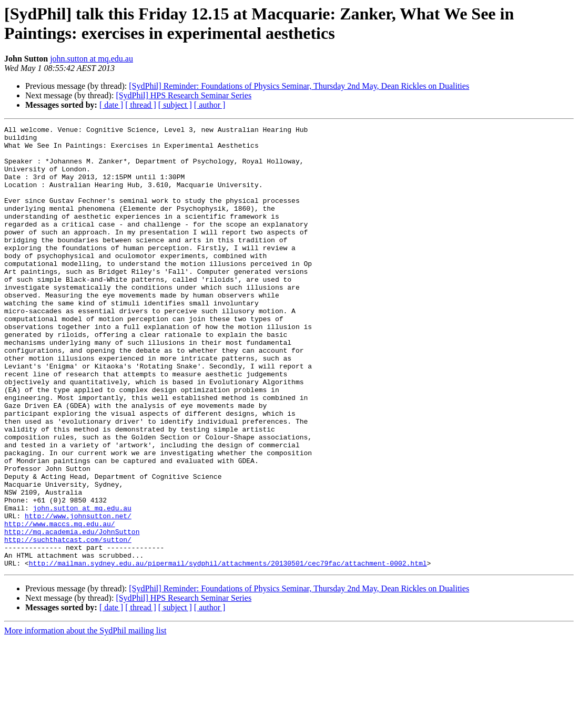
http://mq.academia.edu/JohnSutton (72, 613)
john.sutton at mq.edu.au (92, 59)
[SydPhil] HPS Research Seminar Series (184, 95)
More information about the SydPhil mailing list (85, 719)
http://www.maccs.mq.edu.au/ (60, 604)
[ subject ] (175, 105)
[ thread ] (141, 105)
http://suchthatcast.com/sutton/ (68, 623)
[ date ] (111, 105)
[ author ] (210, 105)
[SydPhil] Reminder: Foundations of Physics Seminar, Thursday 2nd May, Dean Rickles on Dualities (299, 86)
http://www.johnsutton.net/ (78, 594)
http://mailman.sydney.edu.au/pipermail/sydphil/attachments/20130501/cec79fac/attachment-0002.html (228, 651)
